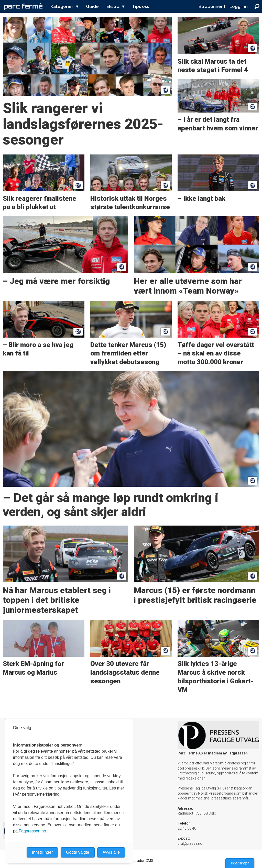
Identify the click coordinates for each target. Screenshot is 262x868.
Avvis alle (111, 852)
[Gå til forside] (23, 6)
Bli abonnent (212, 6)
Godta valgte (78, 852)
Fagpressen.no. (33, 831)
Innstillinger (240, 863)
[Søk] (257, 6)
